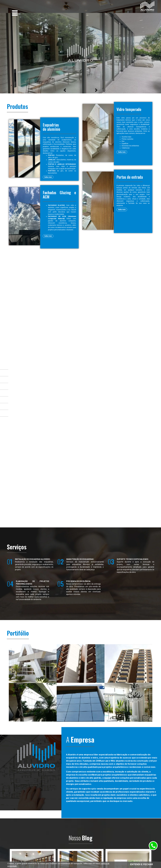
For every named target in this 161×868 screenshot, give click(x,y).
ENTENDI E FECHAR (141, 864)
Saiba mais (48, 177)
